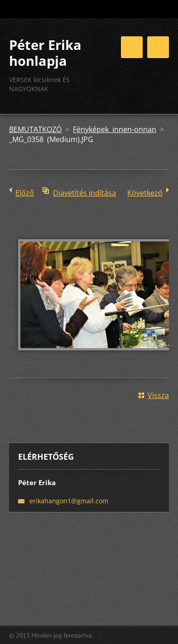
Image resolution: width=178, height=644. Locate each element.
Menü (158, 47)
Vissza (158, 395)
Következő (145, 193)
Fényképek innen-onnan (115, 129)
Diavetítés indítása (84, 193)
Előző (25, 193)
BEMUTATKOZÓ (35, 129)
